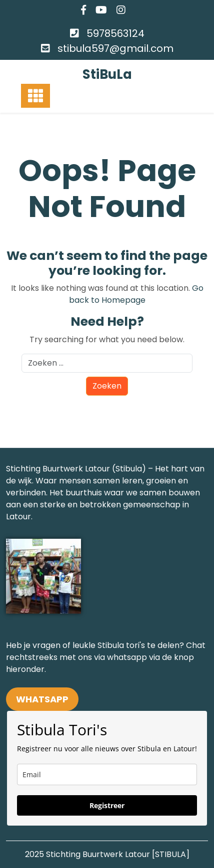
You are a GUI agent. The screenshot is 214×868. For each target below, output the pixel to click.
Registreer (107, 805)
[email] (107, 774)
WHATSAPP (42, 699)
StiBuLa (107, 74)
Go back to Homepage (136, 294)
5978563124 (115, 33)
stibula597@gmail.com (115, 48)
